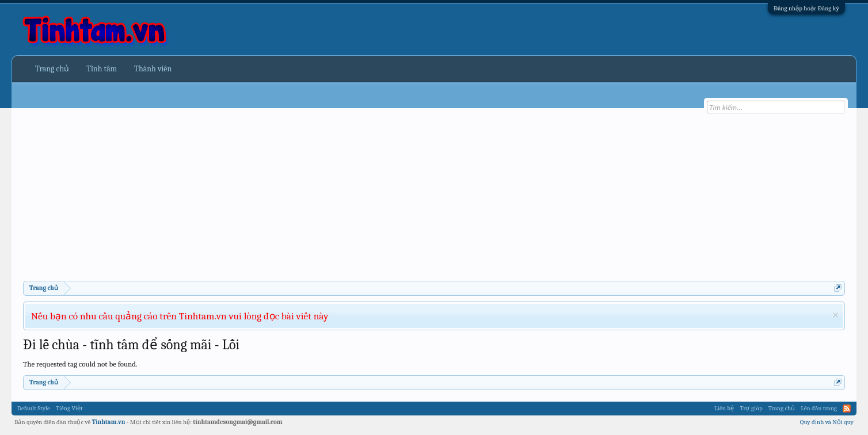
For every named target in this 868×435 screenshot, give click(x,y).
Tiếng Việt (69, 408)
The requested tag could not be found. (80, 364)
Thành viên (153, 69)
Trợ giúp (751, 408)
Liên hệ (724, 408)
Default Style (34, 408)
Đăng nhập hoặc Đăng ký (806, 8)
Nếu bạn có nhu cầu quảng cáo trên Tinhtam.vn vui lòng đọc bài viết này (180, 316)
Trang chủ (52, 69)
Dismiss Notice (835, 315)
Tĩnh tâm (102, 69)
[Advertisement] (368, 194)
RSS (847, 409)
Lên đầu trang (819, 408)
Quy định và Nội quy (827, 422)
